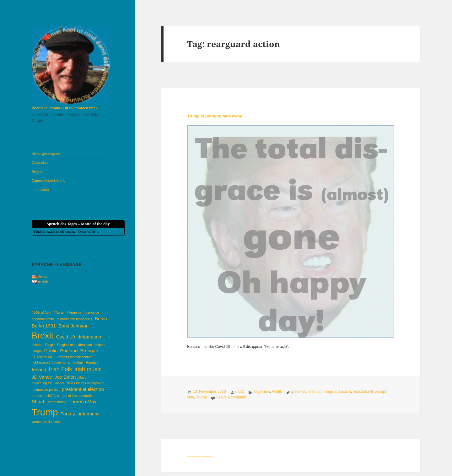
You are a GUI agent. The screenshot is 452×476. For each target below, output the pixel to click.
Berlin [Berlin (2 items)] (101, 319)
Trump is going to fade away (215, 116)
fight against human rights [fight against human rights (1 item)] (51, 362)
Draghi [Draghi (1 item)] (37, 351)
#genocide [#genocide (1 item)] (91, 312)
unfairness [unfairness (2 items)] (89, 414)
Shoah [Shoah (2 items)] (39, 401)
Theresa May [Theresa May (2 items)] (83, 401)
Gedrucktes (40, 163)
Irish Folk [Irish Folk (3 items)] (61, 369)
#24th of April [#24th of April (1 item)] (41, 312)
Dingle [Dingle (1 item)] (50, 345)
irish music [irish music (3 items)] (88, 369)
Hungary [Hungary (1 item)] (92, 362)
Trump (202, 397)
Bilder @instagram (46, 154)
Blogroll (38, 172)
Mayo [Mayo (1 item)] (82, 377)
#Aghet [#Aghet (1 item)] (59, 312)
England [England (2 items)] (69, 351)
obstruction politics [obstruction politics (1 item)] (46, 390)
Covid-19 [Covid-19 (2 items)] (65, 337)
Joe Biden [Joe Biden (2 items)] (65, 377)
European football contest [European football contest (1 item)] (74, 357)
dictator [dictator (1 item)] (37, 345)
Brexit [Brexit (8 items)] (43, 336)
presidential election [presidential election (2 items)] (83, 389)
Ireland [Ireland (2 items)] (39, 369)
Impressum (40, 190)
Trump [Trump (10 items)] (45, 412)
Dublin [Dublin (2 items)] (51, 351)
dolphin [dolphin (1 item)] (100, 345)
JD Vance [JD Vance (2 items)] (42, 377)
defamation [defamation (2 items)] (89, 337)
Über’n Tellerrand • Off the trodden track (65, 108)
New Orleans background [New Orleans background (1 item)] (85, 383)
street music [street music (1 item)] (57, 402)
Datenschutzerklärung (48, 181)
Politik (277, 392)
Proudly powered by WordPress (200, 457)
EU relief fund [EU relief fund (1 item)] (42, 357)
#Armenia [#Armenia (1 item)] (74, 312)
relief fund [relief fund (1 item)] (52, 396)
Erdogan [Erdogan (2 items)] (89, 351)
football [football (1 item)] (78, 362)
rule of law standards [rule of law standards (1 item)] (77, 396)
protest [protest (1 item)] (37, 396)
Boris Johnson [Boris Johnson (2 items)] (73, 326)
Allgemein (262, 392)
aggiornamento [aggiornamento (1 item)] (43, 319)
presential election (307, 392)
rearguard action (337, 392)
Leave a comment (231, 397)
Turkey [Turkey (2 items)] (68, 414)
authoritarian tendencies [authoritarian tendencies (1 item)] (74, 319)
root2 (240, 392)
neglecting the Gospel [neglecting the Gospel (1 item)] (48, 383)
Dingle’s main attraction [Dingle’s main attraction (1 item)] (75, 345)
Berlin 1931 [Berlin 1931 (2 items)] (44, 326)
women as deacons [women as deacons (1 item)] (46, 422)
